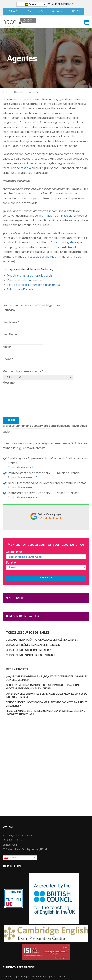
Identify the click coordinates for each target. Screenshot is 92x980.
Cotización (14, 11)
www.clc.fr (28, 467)
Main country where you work (23, 371)
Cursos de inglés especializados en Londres (33, 645)
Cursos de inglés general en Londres (29, 650)
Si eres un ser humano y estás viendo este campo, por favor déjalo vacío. (45, 430)
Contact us (15, 598)
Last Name (11, 335)
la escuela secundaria (41, 257)
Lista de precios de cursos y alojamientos (33, 285)
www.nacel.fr (29, 477)
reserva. (26, 168)
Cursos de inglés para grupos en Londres (32, 655)
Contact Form (10, 845)
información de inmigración (56, 216)
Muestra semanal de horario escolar (30, 276)
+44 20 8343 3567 (63, 4)
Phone (8, 359)
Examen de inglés (35, 11)
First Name (11, 322)
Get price (46, 578)
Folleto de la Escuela (20, 289)
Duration (12, 563)
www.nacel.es (30, 497)
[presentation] (29, 410)
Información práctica (22, 616)
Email (7, 347)
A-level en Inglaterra (64, 243)
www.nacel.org (31, 487)
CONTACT (76, 11)
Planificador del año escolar (25, 280)
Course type (14, 552)
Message (9, 383)
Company (10, 310)
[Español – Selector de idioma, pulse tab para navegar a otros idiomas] (32, 4)
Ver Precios (57, 11)
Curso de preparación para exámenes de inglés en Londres (42, 640)
